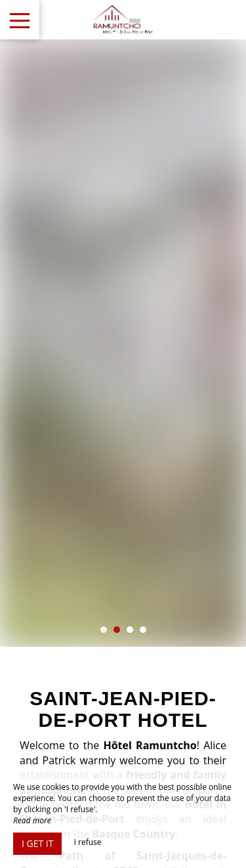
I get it (37, 843)
